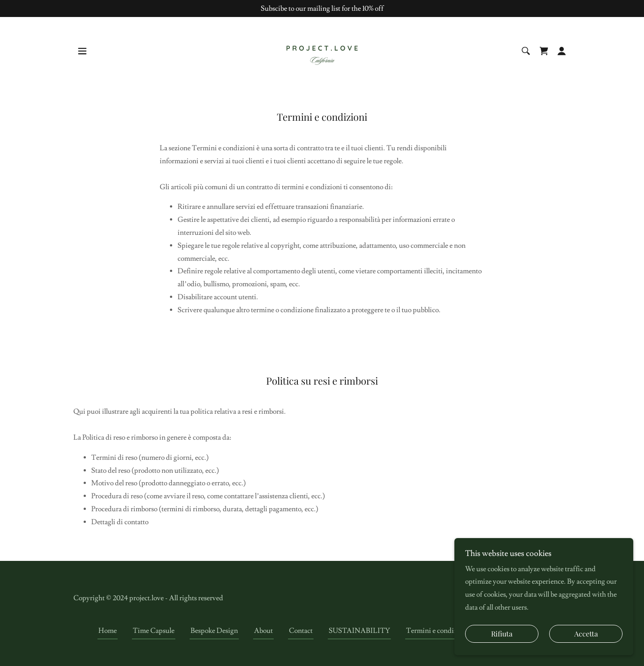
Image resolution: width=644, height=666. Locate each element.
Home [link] (108, 631)
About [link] (263, 631)
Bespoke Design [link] (214, 631)
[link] (322, 50)
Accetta (586, 634)
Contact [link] (301, 631)
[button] (82, 51)
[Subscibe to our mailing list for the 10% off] (322, 8)
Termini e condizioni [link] (438, 631)
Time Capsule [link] (154, 631)
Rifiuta (502, 634)
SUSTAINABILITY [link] (359, 631)
